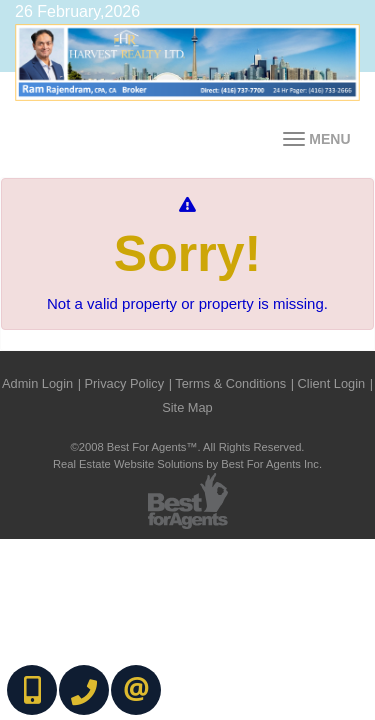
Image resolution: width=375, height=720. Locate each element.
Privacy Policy (125, 383)
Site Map (187, 407)
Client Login (332, 383)
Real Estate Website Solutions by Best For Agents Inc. (187, 464)
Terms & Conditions (230, 383)
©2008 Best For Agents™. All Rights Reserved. (188, 447)
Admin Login (37, 383)
